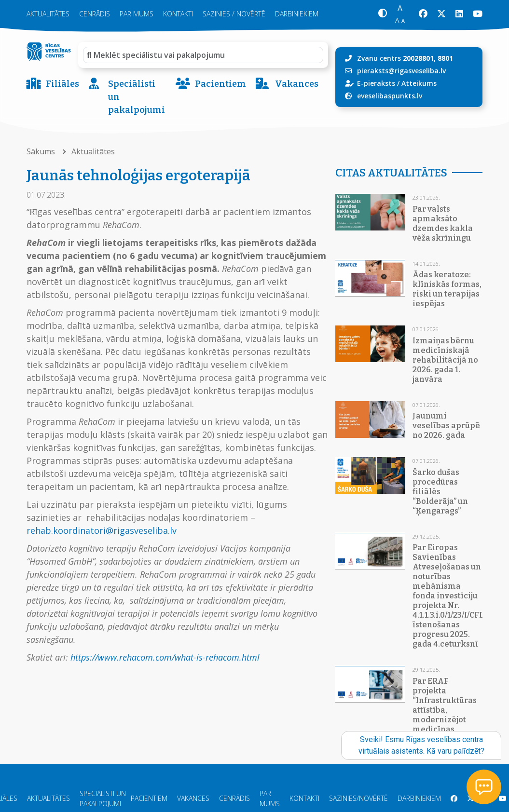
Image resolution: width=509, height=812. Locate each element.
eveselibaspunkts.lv (390, 96)
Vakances (287, 84)
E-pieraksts (376, 83)
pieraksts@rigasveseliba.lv (401, 71)
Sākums (42, 151)
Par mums (137, 14)
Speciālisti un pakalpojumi (127, 97)
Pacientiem (211, 84)
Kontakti (178, 14)
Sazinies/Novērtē (358, 798)
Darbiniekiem (297, 14)
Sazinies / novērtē (234, 14)
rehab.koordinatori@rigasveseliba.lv (102, 530)
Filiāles (53, 84)
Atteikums (419, 83)
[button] (382, 14)
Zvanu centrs (405, 58)
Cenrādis (95, 14)
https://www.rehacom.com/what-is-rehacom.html (165, 657)
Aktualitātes (48, 14)
